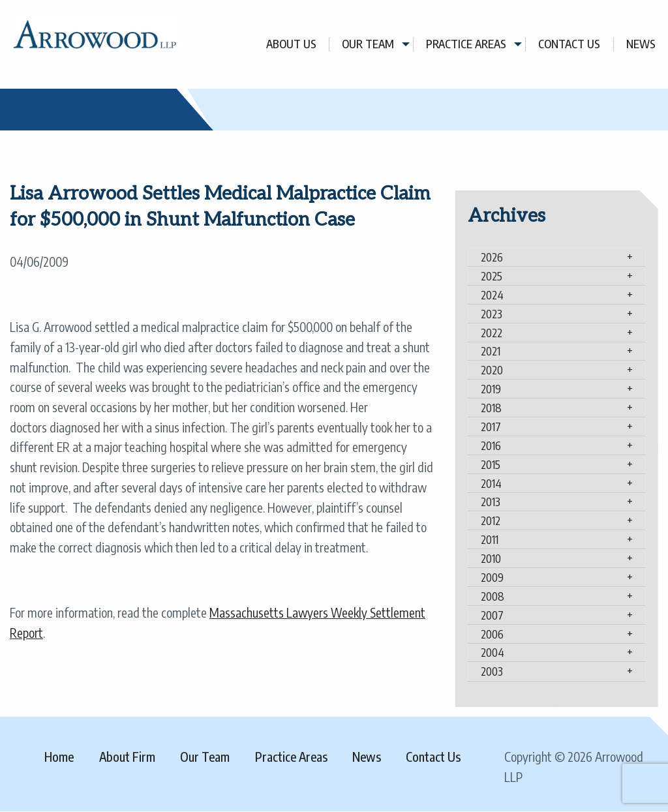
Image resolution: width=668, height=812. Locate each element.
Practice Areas (466, 44)
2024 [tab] (492, 295)
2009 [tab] (492, 577)
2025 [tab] (492, 276)
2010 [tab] (491, 558)
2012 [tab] (491, 520)
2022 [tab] (492, 333)
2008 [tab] (493, 596)
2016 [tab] (491, 445)
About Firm (127, 757)
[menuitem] (292, 44)
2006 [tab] (492, 634)
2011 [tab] (490, 539)
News (641, 44)
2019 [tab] (491, 389)
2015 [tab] (491, 464)
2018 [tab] (491, 408)
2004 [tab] (493, 652)
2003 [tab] (492, 671)
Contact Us (569, 44)
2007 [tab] (492, 615)
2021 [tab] (491, 351)
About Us (291, 44)
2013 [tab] (491, 502)
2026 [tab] (492, 257)
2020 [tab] (492, 370)
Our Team (368, 44)
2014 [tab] (491, 483)
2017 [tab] (491, 427)
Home (59, 757)
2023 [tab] (492, 314)
